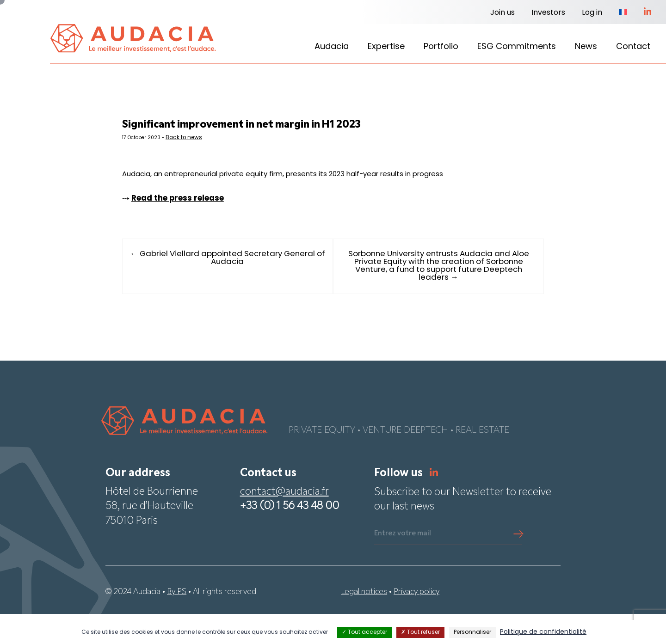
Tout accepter (364, 632)
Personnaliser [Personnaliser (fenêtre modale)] (472, 632)
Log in (592, 13)
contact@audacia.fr (284, 522)
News (586, 47)
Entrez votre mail (403, 564)
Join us (503, 13)
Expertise (386, 47)
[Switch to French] (623, 13)
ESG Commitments (517, 47)
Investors (548, 13)
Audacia (332, 47)
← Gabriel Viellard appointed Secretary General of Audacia (243, 286)
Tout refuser (420, 632)
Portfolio (441, 47)
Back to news (224, 141)
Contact (633, 47)
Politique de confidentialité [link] (543, 632)
